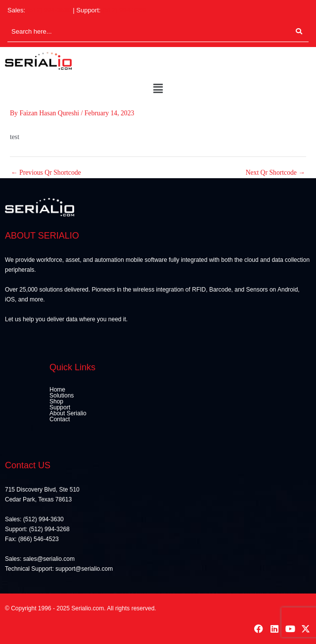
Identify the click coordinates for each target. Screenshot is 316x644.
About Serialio (68, 413)
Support (60, 407)
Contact (60, 419)
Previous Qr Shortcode (46, 173)
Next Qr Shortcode (275, 173)
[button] (158, 89)
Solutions (62, 396)
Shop (56, 401)
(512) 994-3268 (124, 10)
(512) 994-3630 (49, 10)
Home (57, 390)
